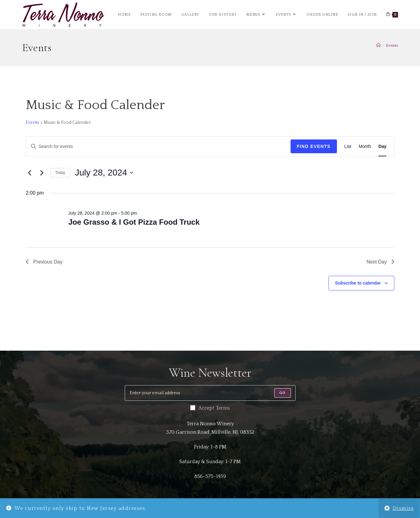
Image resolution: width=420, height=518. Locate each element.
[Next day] (42, 173)
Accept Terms (210, 408)
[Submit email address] (282, 393)
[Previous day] (29, 173)
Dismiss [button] (403, 508)
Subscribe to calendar (358, 283)
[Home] (378, 45)
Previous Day (44, 262)
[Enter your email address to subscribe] (210, 393)
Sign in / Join (362, 15)
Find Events (314, 146)
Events (392, 45)
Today (60, 173)
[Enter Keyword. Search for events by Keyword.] (158, 147)
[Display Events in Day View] (382, 147)
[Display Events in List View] (348, 147)
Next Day (380, 262)
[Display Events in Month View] (365, 147)
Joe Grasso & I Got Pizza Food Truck (134, 222)
